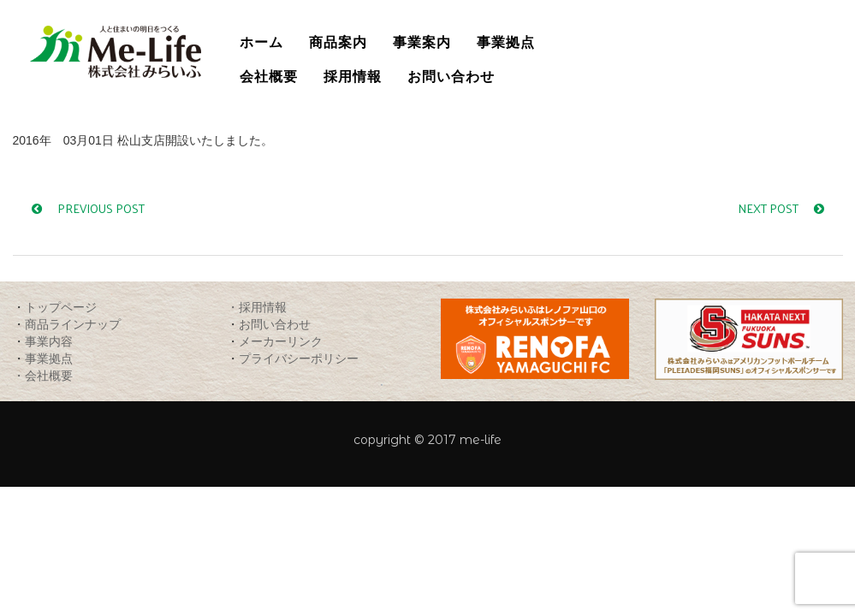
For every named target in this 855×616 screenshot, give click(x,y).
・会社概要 (43, 375)
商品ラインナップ (73, 324)
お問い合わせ (275, 324)
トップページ (61, 307)
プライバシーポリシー (299, 358)
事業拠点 (49, 358)
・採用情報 (257, 307)
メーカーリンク (281, 341)
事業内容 (49, 341)
